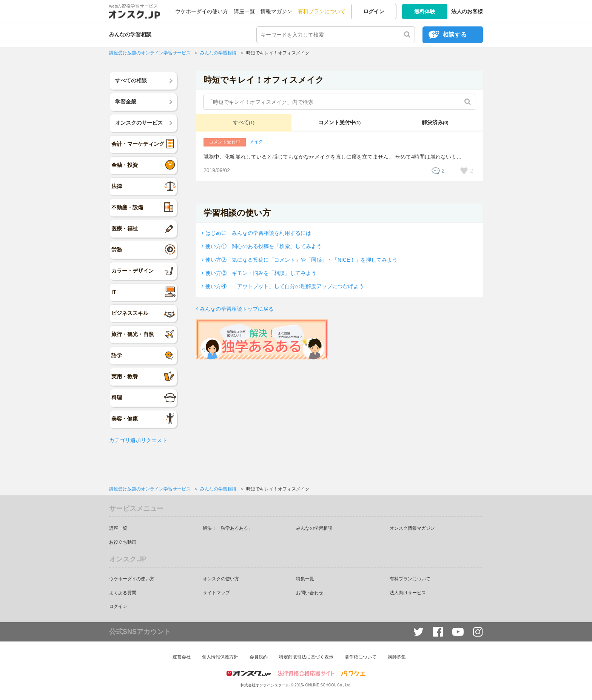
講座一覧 (244, 11)
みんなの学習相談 (130, 34)
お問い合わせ (310, 593)
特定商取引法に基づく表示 (306, 657)
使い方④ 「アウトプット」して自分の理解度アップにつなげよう (285, 286)
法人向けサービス (408, 593)
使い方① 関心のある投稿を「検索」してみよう (264, 246)
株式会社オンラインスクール (265, 685)
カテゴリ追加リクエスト (138, 440)
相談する (455, 35)
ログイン (374, 11)
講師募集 (397, 657)
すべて (244, 122)
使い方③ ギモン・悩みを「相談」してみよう (261, 273)
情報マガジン (276, 11)
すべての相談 (131, 80)
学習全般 (126, 102)
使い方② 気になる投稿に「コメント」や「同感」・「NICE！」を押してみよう (301, 260)
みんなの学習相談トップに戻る (237, 309)
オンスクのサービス (139, 123)
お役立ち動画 (123, 542)
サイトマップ (216, 593)
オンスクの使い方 (221, 579)
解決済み (435, 122)
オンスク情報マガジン (412, 528)
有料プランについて (322, 11)
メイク (256, 142)
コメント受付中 (340, 122)
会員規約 (259, 657)
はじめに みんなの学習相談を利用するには (258, 233)
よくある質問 (123, 593)
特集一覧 (305, 579)
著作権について (361, 657)
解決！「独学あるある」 (228, 528)
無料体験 (425, 11)
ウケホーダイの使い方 (202, 11)
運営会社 (182, 657)
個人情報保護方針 (220, 657)
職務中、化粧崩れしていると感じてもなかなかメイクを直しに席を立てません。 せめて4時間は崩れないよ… (333, 157)
